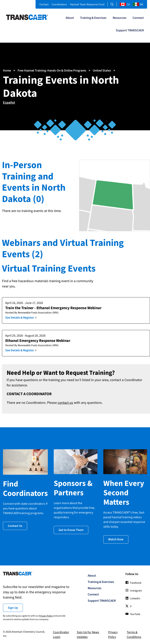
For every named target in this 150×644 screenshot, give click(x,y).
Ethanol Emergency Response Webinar (38, 341)
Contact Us (15, 526)
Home (7, 71)
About (70, 18)
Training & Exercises (93, 18)
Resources (120, 18)
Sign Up (13, 608)
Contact (44, 5)
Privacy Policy (46, 616)
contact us (65, 403)
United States (102, 71)
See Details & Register (20, 318)
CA (125, 5)
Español (9, 103)
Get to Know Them (71, 530)
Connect (138, 18)
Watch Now (116, 539)
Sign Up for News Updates (88, 635)
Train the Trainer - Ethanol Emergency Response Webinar (53, 308)
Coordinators (59, 5)
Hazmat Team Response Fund (87, 5)
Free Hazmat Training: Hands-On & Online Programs (52, 71)
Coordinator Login (61, 635)
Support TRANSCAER (130, 30)
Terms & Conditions (134, 635)
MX (138, 5)
